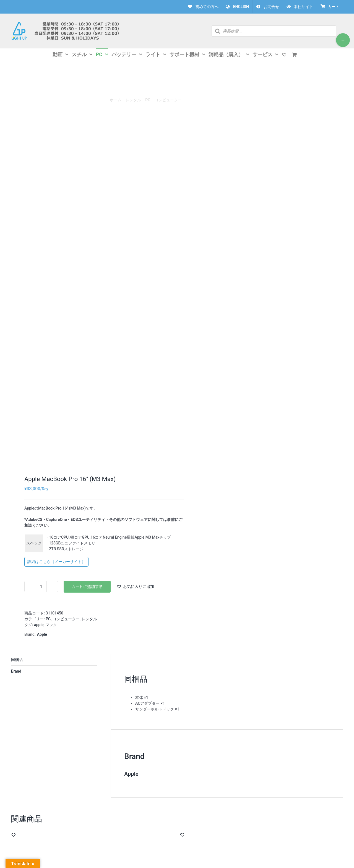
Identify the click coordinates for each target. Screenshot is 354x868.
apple (39, 625)
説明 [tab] (54, 660)
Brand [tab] (16, 671)
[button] (135, 587)
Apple (42, 634)
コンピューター (66, 619)
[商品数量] (41, 587)
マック (51, 625)
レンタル (89, 619)
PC (48, 619)
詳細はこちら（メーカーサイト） (56, 562)
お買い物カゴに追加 (87, 587)
